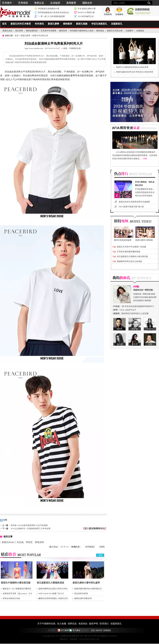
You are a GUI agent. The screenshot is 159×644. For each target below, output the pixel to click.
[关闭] (102, 547)
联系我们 (104, 624)
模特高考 (63, 31)
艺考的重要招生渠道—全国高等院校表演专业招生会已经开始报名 (145, 189)
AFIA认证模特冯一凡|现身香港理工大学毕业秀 (30, 529)
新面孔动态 (7, 31)
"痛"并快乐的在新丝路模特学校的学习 (138, 306)
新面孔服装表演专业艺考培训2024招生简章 (135, 72)
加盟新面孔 (117, 24)
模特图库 (68, 24)
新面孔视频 (82, 24)
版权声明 (94, 624)
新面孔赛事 (53, 24)
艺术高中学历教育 (48, 31)
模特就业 (100, 31)
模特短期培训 (32, 31)
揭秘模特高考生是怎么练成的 (130, 261)
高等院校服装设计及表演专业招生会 (53, 13)
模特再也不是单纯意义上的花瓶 (135, 313)
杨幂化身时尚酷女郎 (83, 598)
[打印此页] (90, 547)
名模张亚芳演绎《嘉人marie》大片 (17, 594)
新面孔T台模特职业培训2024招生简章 (132, 67)
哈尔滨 (99, 630)
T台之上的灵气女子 (128, 310)
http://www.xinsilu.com (34, 48)
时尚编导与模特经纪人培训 (82, 31)
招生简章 (19, 31)
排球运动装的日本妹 (11, 598)
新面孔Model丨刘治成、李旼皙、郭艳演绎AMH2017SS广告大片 (23, 543)
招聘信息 (72, 624)
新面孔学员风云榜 (115, 31)
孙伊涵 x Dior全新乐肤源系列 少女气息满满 (29, 525)
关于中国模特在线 (46, 624)
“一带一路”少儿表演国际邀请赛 (51, 16)
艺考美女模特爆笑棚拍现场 (129, 252)
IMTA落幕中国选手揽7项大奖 (131, 207)
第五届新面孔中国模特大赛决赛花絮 (132, 256)
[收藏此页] (76, 547)
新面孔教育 (25, 36)
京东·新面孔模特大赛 (87, 9)
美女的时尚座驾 (81, 594)
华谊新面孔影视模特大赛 (49, 9)
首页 (4, 24)
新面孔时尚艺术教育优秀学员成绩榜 (134, 202)
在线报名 (140, 31)
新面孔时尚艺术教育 (21, 24)
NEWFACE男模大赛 (86, 13)
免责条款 (83, 624)
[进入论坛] (54, 547)
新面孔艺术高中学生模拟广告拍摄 (131, 247)
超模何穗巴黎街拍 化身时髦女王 (88, 589)
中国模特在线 (75, 48)
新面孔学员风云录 (40, 36)
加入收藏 (62, 624)
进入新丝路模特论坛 (95, 528)
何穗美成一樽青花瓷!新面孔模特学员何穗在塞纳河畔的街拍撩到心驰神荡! (145, 295)
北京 (93, 630)
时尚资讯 (39, 24)
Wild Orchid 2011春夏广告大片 (51, 594)
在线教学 (130, 31)
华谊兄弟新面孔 (99, 24)
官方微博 (65, 630)
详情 (145, 159)
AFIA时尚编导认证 (86, 16)
